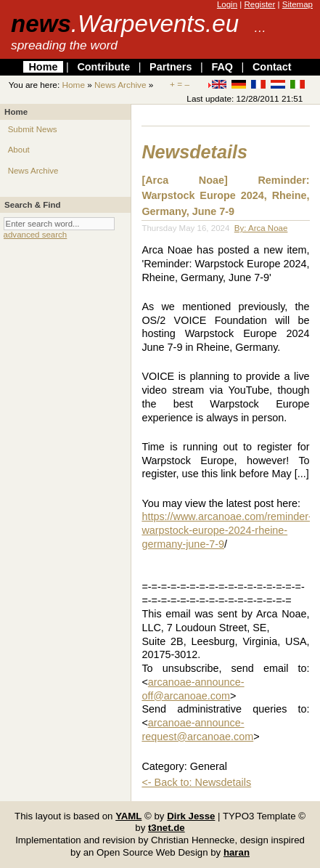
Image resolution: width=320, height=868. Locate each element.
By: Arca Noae (261, 228)
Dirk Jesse (191, 816)
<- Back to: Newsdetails (196, 782)
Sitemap (298, 4)
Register (259, 4)
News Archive (120, 85)
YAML (128, 816)
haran (237, 852)
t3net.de (167, 828)
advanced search (36, 235)
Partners (171, 67)
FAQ (222, 67)
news (125, 24)
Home (43, 67)
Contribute (103, 67)
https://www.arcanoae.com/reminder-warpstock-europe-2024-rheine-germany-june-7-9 (226, 530)
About (19, 150)
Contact (272, 67)
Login (227, 4)
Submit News (33, 129)
